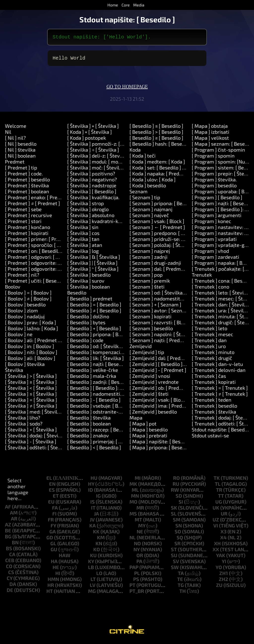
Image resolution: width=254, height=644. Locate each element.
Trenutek (202, 277)
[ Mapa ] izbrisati (210, 134)
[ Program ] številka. (214, 181)
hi (58, 575)
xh (217, 545)
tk (217, 480)
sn (179, 527)
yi (224, 563)
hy (91, 486)
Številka (14, 372)
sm (177, 521)
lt (93, 581)
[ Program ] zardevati (215, 259)
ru (176, 486)
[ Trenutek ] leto (209, 330)
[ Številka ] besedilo (89, 277)
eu (51, 504)
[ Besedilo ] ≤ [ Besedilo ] (156, 128)
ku (93, 557)
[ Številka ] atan (85, 247)
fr (51, 521)
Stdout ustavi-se (210, 437)
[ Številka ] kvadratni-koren (98, 223)
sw (175, 569)
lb (91, 569)
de (10, 592)
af (8, 509)
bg (8, 538)
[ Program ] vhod (210, 253)
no (137, 545)
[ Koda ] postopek (87, 140)
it (93, 510)
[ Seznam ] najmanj (151, 211)
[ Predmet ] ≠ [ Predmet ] (32, 205)
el (49, 480)
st (174, 551)
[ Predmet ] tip (21, 169)
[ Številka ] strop (86, 205)
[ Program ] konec (211, 223)
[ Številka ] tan (83, 241)
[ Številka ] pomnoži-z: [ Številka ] (105, 146)
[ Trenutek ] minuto (213, 354)
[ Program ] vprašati (214, 241)
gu (54, 551)
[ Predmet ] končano (28, 229)
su (174, 557)
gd (50, 539)
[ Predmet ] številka (27, 187)
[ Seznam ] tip (145, 199)
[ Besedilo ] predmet (90, 300)
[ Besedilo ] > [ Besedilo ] (156, 134)
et (56, 498)
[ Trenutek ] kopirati (214, 384)
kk (96, 533)
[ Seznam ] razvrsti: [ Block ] (160, 324)
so (178, 533)
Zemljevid (141, 348)
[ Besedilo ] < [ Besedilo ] (94, 449)
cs (11, 574)
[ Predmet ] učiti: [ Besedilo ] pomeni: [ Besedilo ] (59, 283)
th (183, 593)
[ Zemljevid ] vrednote (154, 384)
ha (54, 563)
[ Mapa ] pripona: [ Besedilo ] (161, 449)
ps (136, 581)
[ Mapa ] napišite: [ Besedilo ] (162, 443)
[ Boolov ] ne (19, 336)
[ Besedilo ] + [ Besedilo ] (94, 330)
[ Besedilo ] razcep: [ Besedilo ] (101, 431)
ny (137, 551)
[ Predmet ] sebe (23, 211)
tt (221, 498)
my (142, 527)
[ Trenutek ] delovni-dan (219, 372)
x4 (223, 539)
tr (219, 492)
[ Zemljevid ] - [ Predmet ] (158, 372)
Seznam (139, 193)
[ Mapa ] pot (143, 425)
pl (137, 575)
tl (218, 486)
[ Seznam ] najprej (150, 253)
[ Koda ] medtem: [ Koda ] (157, 163)
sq (180, 539)
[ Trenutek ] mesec (212, 336)
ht (50, 593)
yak (221, 557)
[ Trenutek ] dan (209, 342)
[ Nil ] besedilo (21, 146)
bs (9, 550)
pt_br (137, 593)
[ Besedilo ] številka (89, 419)
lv (93, 587)
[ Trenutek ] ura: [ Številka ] (222, 312)
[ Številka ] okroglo (88, 211)
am (14, 515)
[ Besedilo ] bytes (86, 324)
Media (139, 5)
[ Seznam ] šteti (147, 289)
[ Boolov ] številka (25, 366)
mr (140, 510)
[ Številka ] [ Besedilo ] (92, 193)
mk (133, 486)
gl (53, 545)
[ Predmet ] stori (23, 223)
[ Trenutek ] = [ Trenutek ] (220, 390)
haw (65, 557)
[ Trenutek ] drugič (212, 360)
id (91, 492)
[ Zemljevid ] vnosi (150, 378)
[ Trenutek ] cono (210, 289)
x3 (223, 533)
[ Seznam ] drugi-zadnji (155, 265)
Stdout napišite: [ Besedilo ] (222, 431)
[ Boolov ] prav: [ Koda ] (31, 324)
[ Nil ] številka (20, 152)
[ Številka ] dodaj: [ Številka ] (36, 437)
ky (91, 563)
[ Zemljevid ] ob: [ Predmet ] (160, 390)
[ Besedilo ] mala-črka (92, 378)
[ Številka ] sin (83, 229)
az (8, 526)
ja (96, 515)
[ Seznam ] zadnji (148, 259)
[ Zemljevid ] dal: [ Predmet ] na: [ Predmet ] (178, 360)
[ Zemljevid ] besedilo (153, 414)
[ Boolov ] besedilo (25, 306)
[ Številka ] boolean (89, 289)
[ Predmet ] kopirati (27, 235)
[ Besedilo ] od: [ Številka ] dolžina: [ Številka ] (117, 348)
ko (97, 551)
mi (138, 480)
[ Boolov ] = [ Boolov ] (28, 294)
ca (12, 556)
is (93, 504)
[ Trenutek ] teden (212, 402)
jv (92, 521)
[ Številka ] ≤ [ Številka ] (31, 396)
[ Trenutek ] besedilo (214, 408)
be (8, 532)
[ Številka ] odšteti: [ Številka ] (38, 449)
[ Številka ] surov (86, 283)
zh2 (223, 581)
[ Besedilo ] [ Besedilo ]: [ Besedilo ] (106, 390)
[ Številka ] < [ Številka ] (31, 390)
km (101, 539)
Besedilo (77, 294)
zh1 (224, 575)
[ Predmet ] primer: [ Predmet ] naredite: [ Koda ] (59, 241)
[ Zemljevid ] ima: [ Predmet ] (162, 408)
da (13, 586)
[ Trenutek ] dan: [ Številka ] (222, 306)
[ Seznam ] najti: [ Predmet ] (160, 342)
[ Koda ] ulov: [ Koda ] (153, 181)
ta (181, 575)
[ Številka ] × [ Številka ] (93, 128)
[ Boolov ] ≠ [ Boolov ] (28, 300)
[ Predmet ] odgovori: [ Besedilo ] (41, 259)
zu (219, 587)
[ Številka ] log (83, 253)
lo (99, 575)
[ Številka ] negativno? (92, 181)
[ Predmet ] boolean (27, 193)
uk (216, 510)
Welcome (16, 128)
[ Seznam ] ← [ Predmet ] (157, 229)
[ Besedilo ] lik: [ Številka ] (95, 360)
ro (176, 480)
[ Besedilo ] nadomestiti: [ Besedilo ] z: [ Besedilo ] (122, 396)
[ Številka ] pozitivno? (91, 175)
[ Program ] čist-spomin (218, 152)
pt (132, 587)
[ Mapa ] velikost (210, 140)
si (181, 504)
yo (219, 569)
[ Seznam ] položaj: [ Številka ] (163, 247)
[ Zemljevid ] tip (147, 354)
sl (174, 515)
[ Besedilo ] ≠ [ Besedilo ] (94, 312)
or (140, 557)
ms (133, 515)
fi (54, 515)
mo (133, 504)
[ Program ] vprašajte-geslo (223, 247)
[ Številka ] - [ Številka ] (31, 443)
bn (15, 544)
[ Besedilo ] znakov (88, 437)
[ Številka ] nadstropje (92, 187)
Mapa (136, 419)
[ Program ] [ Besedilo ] (217, 199)
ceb (10, 562)
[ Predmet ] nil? (22, 277)
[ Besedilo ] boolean (89, 425)
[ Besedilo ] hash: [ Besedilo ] (161, 146)
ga (53, 533)
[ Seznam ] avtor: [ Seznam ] (161, 312)
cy (10, 580)
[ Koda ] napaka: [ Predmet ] (160, 175)
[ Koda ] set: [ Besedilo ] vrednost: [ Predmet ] (180, 169)
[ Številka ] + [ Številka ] (31, 431)
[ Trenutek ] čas (209, 378)
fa (55, 510)
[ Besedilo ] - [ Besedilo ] (94, 402)
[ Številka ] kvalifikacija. (93, 199)
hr (51, 587)
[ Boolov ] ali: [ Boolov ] (30, 360)
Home (113, 5)
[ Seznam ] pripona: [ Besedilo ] (164, 205)
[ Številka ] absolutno (91, 217)
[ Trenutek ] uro (209, 348)
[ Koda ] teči (143, 158)
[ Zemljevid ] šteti (149, 396)
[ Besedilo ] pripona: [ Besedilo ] (102, 336)
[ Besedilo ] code (85, 342)
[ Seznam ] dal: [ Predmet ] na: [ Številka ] (175, 271)
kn (99, 545)
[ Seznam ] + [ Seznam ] (155, 306)
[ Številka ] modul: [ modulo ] (99, 163)
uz (216, 521)
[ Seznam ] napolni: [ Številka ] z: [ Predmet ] (179, 336)
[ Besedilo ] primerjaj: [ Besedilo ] (104, 443)
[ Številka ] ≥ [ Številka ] (31, 384)
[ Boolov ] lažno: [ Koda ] (32, 330)
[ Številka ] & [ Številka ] (94, 259)
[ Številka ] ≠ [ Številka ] (31, 408)
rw (175, 492)
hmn (53, 581)
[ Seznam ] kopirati (150, 318)
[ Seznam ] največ (149, 217)
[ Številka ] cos (83, 235)
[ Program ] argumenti (217, 217)
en (52, 486)
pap (134, 569)
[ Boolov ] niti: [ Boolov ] (31, 354)
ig (98, 498)
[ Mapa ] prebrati (148, 437)
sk (174, 510)
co (9, 568)
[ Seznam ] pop (146, 277)
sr (177, 545)
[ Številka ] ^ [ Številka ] (93, 271)
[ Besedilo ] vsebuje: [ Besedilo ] (102, 408)
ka (93, 527)
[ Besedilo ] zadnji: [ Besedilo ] (100, 384)
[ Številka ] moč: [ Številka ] (97, 169)
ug (219, 504)
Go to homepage (127, 89)
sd (179, 498)
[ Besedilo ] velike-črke (93, 372)
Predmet (15, 163)
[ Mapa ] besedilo (149, 431)
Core (126, 5)
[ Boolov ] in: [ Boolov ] (30, 348)
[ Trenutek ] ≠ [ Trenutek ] (220, 396)
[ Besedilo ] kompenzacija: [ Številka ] (109, 354)
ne (140, 533)
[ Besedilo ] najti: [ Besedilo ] (98, 366)
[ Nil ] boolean (20, 158)
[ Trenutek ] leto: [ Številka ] (222, 294)
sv (176, 563)
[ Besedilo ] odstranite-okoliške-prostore (113, 414)
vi (216, 527)
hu (94, 480)
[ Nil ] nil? (15, 140)
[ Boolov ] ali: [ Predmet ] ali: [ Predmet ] (49, 342)
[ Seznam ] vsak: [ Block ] (157, 223)
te (180, 581)
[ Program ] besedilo (214, 187)
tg (181, 587)
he (56, 569)
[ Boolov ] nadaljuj (25, 318)
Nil (8, 134)
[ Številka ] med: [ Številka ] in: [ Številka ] (51, 414)
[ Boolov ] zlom (21, 312)
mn (135, 498)
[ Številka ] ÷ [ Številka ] (93, 152)
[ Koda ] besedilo (148, 187)
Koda (135, 152)
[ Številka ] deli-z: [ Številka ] (99, 158)
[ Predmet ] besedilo (27, 181)
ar (14, 520)
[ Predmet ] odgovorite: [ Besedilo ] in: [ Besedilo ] (60, 265)
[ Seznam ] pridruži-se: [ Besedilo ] (168, 241)
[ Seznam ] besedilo (151, 330)
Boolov (13, 289)
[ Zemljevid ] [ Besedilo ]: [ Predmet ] (170, 366)
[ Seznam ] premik (150, 283)
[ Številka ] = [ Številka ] (31, 402)
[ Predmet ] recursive (29, 217)
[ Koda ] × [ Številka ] (90, 134)
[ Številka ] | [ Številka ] (92, 265)
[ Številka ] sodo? (24, 425)
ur (224, 515)
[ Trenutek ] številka (214, 414)
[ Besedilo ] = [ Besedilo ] (94, 306)
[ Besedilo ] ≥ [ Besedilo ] (156, 140)
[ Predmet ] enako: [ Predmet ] (38, 199)
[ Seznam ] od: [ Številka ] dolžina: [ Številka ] (179, 294)
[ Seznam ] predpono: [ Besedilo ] (166, 235)
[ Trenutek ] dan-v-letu (217, 366)
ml (135, 492)
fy (53, 527)
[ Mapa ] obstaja (210, 128)
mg (92, 593)
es (52, 492)
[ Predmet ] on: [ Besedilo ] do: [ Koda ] (47, 253)
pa (139, 563)
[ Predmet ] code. (24, 175)
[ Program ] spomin (213, 158)
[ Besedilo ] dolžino (88, 318)
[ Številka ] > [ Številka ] (31, 378)
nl (133, 539)
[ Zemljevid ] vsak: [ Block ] (159, 402)
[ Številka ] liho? (23, 419)
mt (138, 521)
